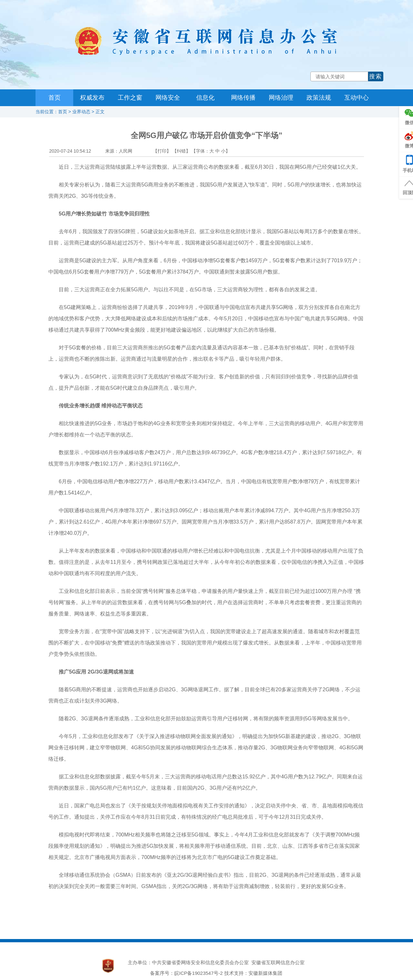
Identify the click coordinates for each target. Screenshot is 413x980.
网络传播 (243, 98)
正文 (100, 112)
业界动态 (81, 112)
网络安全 (168, 98)
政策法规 (319, 98)
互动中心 (357, 98)
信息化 (205, 98)
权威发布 (92, 98)
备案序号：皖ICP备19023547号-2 (186, 973)
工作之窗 (130, 98)
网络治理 (281, 98)
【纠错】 (181, 151)
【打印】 (162, 151)
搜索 (376, 76)
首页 (55, 98)
